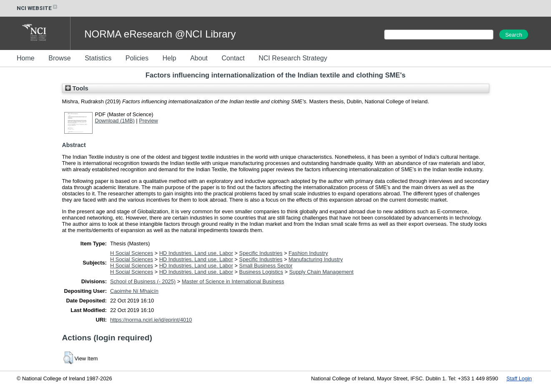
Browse (59, 58)
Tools (77, 88)
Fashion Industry (308, 253)
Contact (233, 58)
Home (26, 58)
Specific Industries (261, 253)
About (199, 58)
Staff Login (519, 378)
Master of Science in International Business (233, 281)
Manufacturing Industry (316, 259)
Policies (137, 58)
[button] (68, 358)
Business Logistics (261, 272)
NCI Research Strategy (293, 58)
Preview (148, 121)
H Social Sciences (132, 253)
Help (169, 58)
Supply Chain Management (321, 272)
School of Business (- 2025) (143, 281)
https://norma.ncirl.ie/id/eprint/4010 (151, 320)
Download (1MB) (115, 121)
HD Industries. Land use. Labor (196, 253)
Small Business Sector (266, 266)
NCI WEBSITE (38, 8)
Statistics (98, 58)
